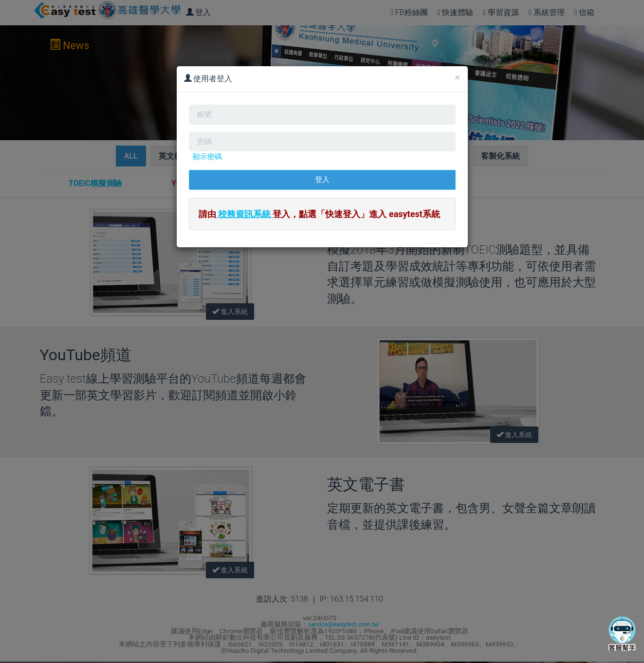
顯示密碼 (208, 162)
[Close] (457, 78)
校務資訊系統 (245, 222)
